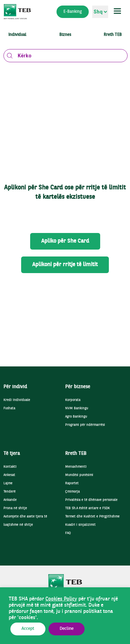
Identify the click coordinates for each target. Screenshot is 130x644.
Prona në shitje (15, 508)
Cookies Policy (61, 599)
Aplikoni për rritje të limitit (65, 265)
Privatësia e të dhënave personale (91, 500)
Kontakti (10, 467)
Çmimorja (72, 492)
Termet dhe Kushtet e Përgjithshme (92, 517)
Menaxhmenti (76, 467)
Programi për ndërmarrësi (85, 425)
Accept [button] (28, 629)
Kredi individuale (17, 400)
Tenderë (10, 492)
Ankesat (9, 475)
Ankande (10, 500)
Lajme (8, 483)
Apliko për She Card (65, 241)
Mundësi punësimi (79, 475)
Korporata (73, 400)
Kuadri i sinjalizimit (80, 525)
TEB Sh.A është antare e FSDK (88, 508)
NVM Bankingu (77, 408)
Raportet (72, 483)
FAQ (68, 533)
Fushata (9, 408)
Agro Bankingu (76, 417)
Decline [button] (67, 629)
